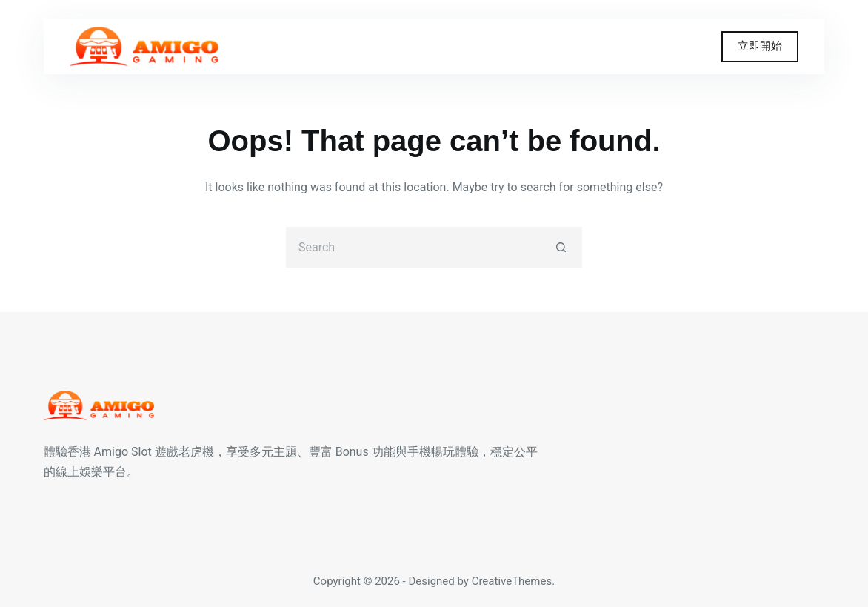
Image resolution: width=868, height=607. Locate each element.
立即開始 (760, 46)
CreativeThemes (512, 581)
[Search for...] (414, 247)
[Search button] (562, 247)
